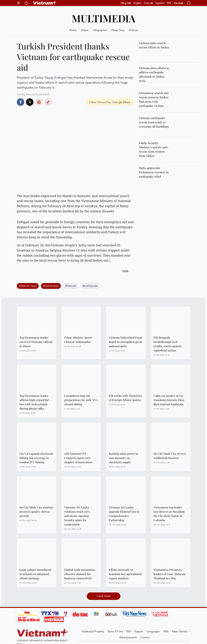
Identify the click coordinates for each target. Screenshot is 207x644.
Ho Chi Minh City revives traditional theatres (170, 456)
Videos (85, 30)
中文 (169, 3)
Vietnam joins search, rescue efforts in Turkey (154, 45)
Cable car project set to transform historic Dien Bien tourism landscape (169, 400)
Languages (153, 631)
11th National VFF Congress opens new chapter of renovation (78, 458)
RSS (129, 631)
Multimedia (103, 18)
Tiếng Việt (126, 3)
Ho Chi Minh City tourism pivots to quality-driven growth (36, 512)
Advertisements (128, 637)
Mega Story (118, 30)
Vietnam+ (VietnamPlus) (45, 3)
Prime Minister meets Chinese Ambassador (78, 340)
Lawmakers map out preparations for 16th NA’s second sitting (81, 400)
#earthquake (90, 286)
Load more (104, 596)
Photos (73, 30)
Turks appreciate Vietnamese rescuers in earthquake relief (154, 172)
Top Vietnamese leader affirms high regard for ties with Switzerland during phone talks (34, 402)
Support (139, 631)
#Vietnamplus (51, 286)
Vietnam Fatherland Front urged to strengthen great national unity (126, 342)
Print (39, 102)
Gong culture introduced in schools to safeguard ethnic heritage (35, 574)
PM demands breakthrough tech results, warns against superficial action (168, 344)
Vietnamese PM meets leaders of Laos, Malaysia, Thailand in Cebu (170, 574)
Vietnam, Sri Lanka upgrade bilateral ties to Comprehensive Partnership (124, 514)
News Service (180, 631)
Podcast (134, 30)
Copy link (48, 102)
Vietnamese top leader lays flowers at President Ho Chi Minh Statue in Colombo (169, 514)
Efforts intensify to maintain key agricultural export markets (125, 574)
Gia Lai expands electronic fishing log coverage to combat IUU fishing (36, 458)
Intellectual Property (93, 631)
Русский (178, 3)
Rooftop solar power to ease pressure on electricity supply (123, 458)
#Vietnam (71, 286)
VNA (166, 631)
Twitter (30, 102)
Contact (145, 637)
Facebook (21, 102)
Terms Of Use (115, 631)
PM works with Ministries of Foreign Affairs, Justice (125, 398)
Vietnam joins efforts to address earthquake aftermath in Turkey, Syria (154, 74)
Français (148, 3)
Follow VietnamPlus (100, 102)
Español (160, 3)
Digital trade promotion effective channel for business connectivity (80, 574)
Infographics (100, 30)
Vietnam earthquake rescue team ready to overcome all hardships (154, 122)
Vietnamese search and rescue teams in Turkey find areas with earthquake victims (154, 99)
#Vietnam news (28, 286)
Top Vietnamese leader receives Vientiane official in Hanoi (36, 342)
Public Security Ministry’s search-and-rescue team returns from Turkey (154, 149)
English (137, 3)
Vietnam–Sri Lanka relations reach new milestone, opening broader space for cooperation (77, 516)
